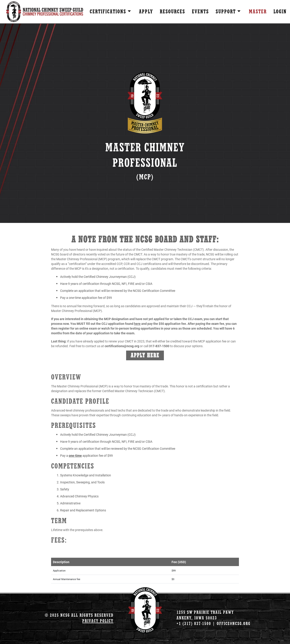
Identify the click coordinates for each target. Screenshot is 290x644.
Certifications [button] (109, 12)
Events (200, 12)
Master (258, 12)
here (137, 324)
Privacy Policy (98, 621)
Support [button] (226, 12)
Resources (172, 12)
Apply (146, 12)
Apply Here (145, 355)
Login (280, 12)
